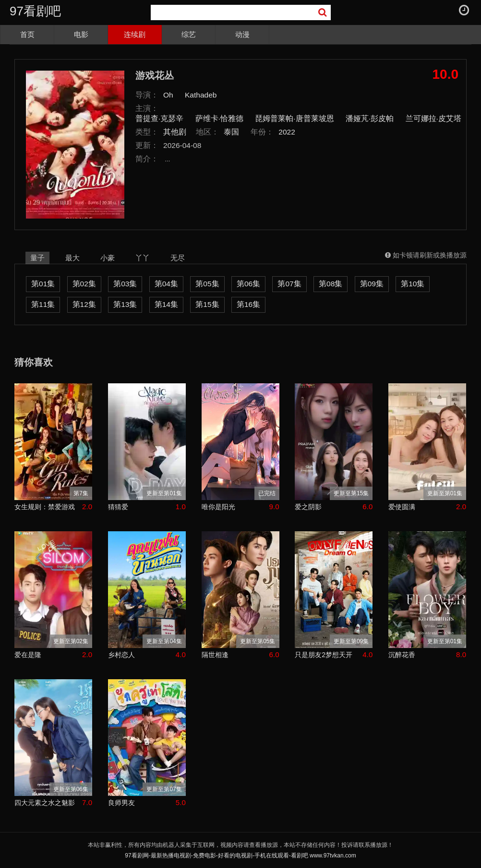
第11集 (43, 304)
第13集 (125, 304)
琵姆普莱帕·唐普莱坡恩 (294, 118)
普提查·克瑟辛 (159, 118)
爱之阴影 (308, 507)
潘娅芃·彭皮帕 (370, 118)
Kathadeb (201, 95)
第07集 (289, 284)
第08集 (331, 284)
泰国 (231, 132)
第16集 (248, 304)
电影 (81, 34)
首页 (27, 34)
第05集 (207, 284)
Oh (168, 95)
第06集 (248, 284)
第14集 (166, 304)
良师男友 (121, 803)
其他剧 (175, 132)
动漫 (242, 34)
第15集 (207, 304)
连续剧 (135, 34)
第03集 (125, 284)
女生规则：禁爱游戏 (45, 507)
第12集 (84, 304)
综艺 (189, 34)
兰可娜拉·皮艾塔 (433, 118)
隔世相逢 (215, 655)
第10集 (413, 284)
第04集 (166, 284)
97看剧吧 (35, 11)
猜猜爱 (118, 507)
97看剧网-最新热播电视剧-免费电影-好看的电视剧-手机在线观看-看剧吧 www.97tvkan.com (240, 856)
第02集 (84, 284)
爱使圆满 (402, 507)
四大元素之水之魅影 (45, 803)
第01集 (43, 284)
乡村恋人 (121, 655)
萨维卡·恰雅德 (219, 118)
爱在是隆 (28, 655)
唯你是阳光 (218, 507)
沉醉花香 (402, 655)
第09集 (372, 284)
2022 (287, 132)
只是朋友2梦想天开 (324, 655)
